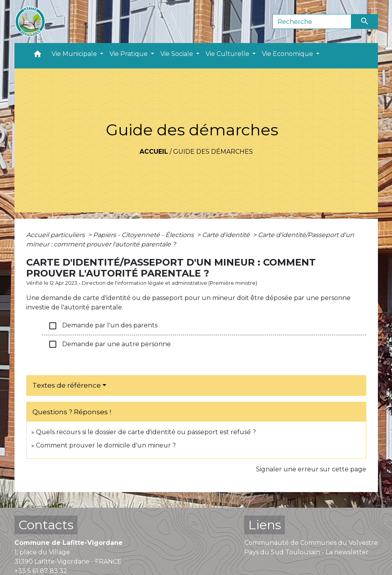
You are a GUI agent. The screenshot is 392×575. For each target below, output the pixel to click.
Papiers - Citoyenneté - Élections (144, 235)
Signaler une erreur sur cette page (311, 469)
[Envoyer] (365, 22)
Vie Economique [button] (288, 54)
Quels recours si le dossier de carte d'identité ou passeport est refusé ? (146, 432)
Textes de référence (67, 385)
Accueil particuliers (56, 235)
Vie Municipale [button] (75, 54)
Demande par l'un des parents (103, 326)
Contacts (46, 525)
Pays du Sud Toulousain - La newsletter (306, 552)
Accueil (154, 152)
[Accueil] (30, 22)
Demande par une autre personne (109, 344)
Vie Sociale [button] (177, 54)
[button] (38, 56)
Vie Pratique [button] (129, 54)
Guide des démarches (213, 152)
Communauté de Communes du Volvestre (311, 543)
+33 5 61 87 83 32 (41, 571)
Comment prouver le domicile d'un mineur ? (106, 445)
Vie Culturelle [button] (228, 54)
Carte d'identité (227, 235)
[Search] (312, 22)
